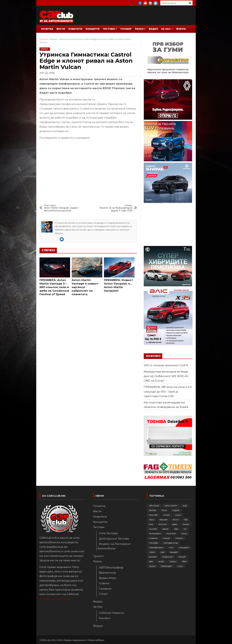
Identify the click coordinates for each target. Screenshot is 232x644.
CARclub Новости (111, 613)
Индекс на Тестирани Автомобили (114, 546)
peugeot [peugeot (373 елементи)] (174, 552)
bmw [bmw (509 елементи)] (164, 510)
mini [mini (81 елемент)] (171, 548)
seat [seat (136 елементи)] (151, 561)
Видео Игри (108, 578)
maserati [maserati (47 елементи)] (153, 538)
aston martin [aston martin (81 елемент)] (171, 506)
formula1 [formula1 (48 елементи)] (163, 524)
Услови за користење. (55, 599)
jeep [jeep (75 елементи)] (176, 529)
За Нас (166, 29)
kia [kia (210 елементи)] (185, 529)
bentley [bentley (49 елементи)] (153, 510)
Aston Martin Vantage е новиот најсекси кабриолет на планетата (85, 287)
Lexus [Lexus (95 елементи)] (184, 533)
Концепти (93, 29)
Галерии (105, 589)
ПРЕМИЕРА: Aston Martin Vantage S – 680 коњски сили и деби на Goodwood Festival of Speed (54, 287)
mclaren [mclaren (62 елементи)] (179, 538)
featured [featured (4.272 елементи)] (164, 520)
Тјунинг (126, 29)
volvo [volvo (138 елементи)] (180, 566)
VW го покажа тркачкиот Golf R (166, 365)
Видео (153, 29)
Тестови (109, 29)
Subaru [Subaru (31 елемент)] (173, 561)
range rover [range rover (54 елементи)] (167, 557)
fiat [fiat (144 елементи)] (186, 520)
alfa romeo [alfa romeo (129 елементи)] (154, 506)
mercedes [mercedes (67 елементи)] (154, 543)
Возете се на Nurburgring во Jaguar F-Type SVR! (114, 208)
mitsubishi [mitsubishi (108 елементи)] (184, 548)
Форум (181, 29)
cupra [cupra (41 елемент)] (178, 515)
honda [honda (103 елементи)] (186, 524)
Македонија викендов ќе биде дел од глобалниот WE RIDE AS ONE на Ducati (166, 376)
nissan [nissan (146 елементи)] (152, 552)
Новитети (75, 29)
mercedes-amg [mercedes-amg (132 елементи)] (171, 543)
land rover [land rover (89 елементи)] (171, 533)
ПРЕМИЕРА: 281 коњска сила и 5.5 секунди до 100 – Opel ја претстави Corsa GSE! (168, 391)
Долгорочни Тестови (114, 539)
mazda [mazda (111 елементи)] (166, 538)
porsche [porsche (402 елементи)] (153, 557)
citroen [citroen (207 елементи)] (167, 515)
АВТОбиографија (111, 567)
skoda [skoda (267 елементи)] (161, 561)
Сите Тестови (108, 533)
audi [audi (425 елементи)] (185, 506)
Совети (104, 583)
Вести (61, 29)
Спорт (103, 594)
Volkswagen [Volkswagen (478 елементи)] (167, 566)
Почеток (44, 39)
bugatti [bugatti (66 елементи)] (176, 510)
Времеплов (107, 573)
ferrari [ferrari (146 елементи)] (176, 520)
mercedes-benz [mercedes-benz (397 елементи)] (156, 548)
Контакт (105, 618)
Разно (139, 29)
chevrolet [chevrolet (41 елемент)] (153, 515)
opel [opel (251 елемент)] (163, 552)
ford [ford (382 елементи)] (151, 524)
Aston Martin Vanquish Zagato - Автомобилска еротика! (63, 208)
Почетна (47, 29)
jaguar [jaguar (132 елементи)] (166, 529)
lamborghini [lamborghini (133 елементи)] (155, 533)
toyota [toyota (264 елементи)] (152, 566)
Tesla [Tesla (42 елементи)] (184, 561)
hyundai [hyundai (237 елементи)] (153, 529)
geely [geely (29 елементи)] (175, 524)
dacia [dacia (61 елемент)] (152, 520)
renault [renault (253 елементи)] (182, 557)
